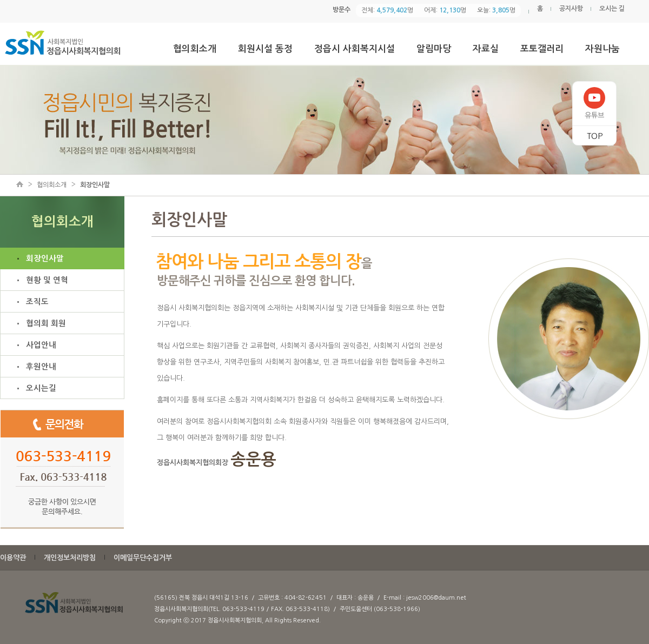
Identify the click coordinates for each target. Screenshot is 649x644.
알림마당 (434, 49)
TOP (595, 136)
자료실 (486, 49)
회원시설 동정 (265, 49)
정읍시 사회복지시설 (355, 49)
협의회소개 (195, 49)
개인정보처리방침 (70, 558)
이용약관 (13, 558)
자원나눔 (602, 49)
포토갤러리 (542, 49)
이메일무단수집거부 (143, 558)
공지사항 (571, 9)
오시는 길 (612, 9)
